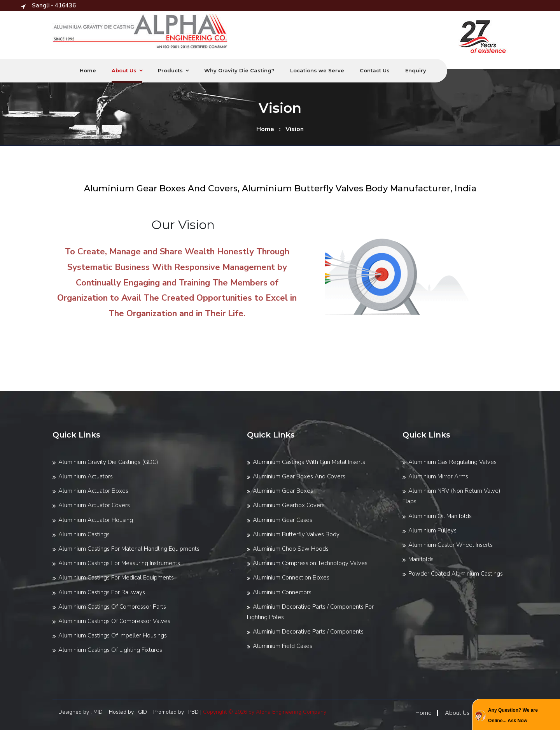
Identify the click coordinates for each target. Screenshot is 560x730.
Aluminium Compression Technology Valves (310, 563)
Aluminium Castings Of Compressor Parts (112, 607)
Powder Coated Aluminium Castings (456, 574)
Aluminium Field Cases (283, 646)
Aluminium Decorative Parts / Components (308, 632)
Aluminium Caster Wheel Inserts (451, 545)
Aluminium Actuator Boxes (93, 491)
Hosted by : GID (130, 712)
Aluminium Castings (84, 534)
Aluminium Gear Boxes (283, 491)
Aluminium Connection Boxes (291, 578)
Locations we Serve (317, 70)
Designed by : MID (83, 712)
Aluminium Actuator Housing (96, 520)
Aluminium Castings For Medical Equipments (116, 578)
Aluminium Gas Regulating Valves (452, 462)
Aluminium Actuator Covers (94, 505)
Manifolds (421, 559)
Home (88, 70)
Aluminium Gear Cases (283, 520)
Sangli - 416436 (48, 5)
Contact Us (375, 70)
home (265, 129)
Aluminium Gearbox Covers (289, 505)
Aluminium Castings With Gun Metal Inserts (309, 462)
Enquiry (416, 70)
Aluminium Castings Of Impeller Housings (113, 635)
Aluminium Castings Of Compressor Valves (114, 621)
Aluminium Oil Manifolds (440, 516)
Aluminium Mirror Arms (438, 476)
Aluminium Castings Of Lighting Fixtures (110, 650)
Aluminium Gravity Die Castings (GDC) (108, 462)
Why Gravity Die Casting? (239, 70)
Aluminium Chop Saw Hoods (291, 549)
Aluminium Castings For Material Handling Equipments (129, 549)
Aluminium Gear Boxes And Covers (299, 476)
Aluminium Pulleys (432, 530)
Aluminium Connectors (282, 592)
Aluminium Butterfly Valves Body (296, 534)
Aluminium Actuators (86, 476)
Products (170, 70)
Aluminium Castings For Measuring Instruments (119, 563)
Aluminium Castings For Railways (102, 592)
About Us (124, 70)
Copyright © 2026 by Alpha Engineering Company (265, 712)
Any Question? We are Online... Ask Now (513, 715)
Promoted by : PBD (176, 712)
